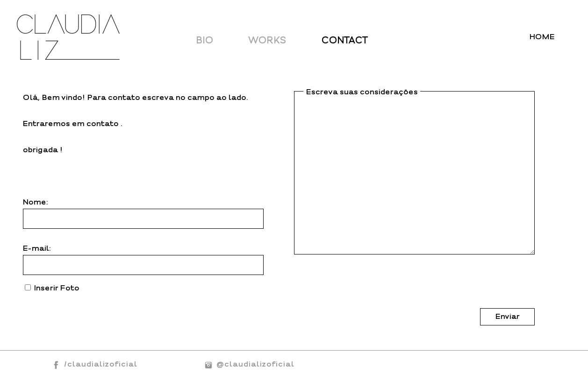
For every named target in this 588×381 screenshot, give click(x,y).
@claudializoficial (247, 364)
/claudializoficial (101, 364)
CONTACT (345, 40)
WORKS (268, 40)
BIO (205, 40)
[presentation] (365, 290)
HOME (542, 37)
